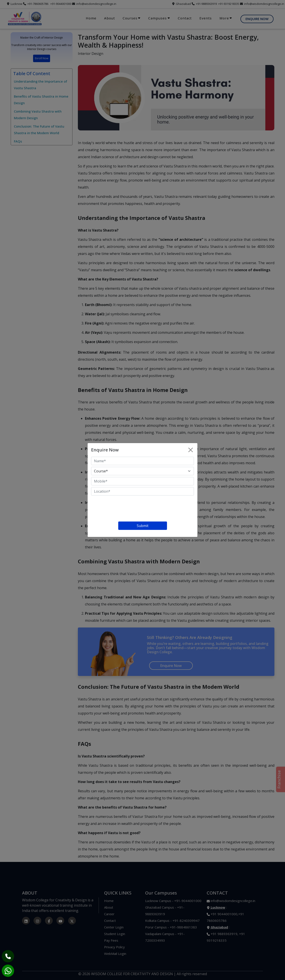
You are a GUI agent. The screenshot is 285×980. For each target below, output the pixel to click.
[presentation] (125, 509)
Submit (143, 526)
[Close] (191, 450)
